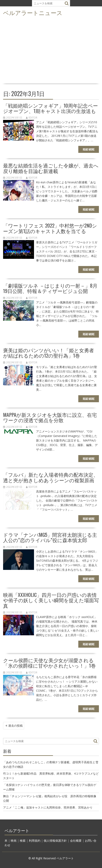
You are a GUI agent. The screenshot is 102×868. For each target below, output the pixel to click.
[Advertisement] (51, 51)
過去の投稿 (15, 726)
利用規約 (35, 841)
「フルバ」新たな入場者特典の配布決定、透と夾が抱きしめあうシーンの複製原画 (51, 477)
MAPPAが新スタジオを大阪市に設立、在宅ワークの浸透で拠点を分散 (50, 417)
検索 (23, 841)
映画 (14, 841)
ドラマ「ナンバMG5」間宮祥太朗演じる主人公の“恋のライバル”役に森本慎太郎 (50, 537)
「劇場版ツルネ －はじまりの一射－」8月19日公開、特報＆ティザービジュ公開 (50, 288)
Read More (89, 149)
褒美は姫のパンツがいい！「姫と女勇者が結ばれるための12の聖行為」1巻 (49, 353)
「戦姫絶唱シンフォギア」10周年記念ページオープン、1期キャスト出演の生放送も (50, 108)
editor (32, 118)
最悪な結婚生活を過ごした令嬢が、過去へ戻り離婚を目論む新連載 (51, 168)
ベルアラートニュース (33, 12)
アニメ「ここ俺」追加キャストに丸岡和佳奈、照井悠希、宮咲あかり (48, 807)
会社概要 (76, 841)
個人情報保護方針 (55, 841)
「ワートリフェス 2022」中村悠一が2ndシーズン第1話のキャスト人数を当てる (50, 228)
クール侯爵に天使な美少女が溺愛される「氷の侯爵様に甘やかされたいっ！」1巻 (49, 663)
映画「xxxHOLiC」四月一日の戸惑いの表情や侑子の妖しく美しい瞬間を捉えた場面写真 (51, 600)
